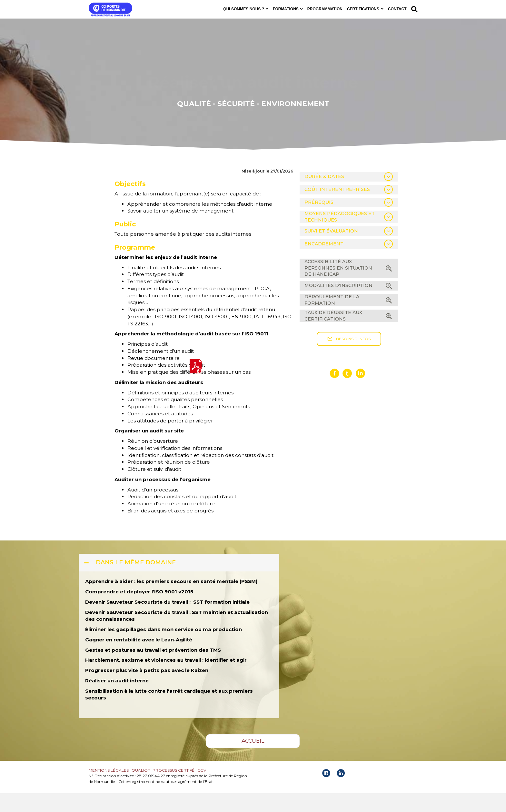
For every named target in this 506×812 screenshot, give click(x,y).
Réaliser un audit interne (117, 699)
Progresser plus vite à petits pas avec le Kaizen (147, 689)
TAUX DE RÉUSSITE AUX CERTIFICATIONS (333, 334)
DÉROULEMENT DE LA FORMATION (332, 319)
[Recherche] (413, 9)
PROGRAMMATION (325, 9)
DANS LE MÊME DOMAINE (136, 581)
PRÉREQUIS (319, 221)
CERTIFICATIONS (363, 9)
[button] (349, 358)
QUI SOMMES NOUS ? (244, 9)
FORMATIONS (286, 9)
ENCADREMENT (324, 263)
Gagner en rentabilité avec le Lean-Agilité (139, 658)
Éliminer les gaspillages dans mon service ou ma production (164, 648)
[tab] (349, 195)
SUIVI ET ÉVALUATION (331, 250)
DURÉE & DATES (324, 195)
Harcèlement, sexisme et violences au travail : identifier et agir (166, 679)
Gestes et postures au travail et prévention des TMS (153, 669)
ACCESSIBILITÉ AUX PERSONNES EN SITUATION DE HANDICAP (338, 287)
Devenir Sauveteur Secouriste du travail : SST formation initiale (167, 621)
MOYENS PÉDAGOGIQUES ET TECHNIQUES (340, 235)
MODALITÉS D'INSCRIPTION (338, 304)
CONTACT (397, 9)
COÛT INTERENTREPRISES (337, 208)
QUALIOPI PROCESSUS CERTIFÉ (163, 789)
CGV (202, 789)
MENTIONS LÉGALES (109, 789)
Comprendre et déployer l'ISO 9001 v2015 (139, 610)
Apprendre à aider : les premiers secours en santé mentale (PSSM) (171, 600)
